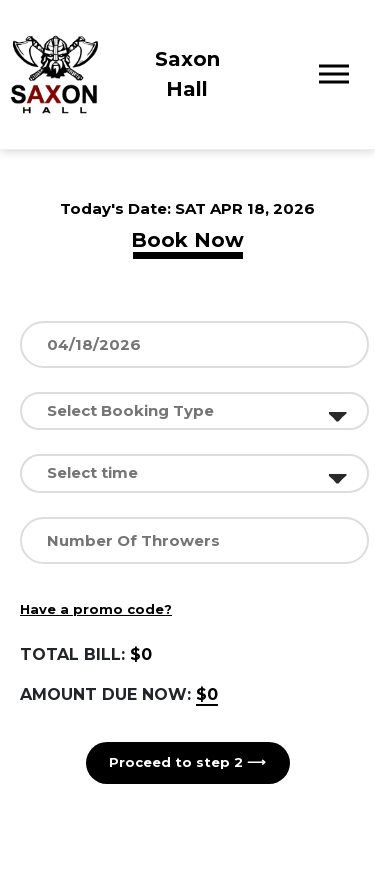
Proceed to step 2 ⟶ (187, 762)
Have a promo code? (96, 609)
